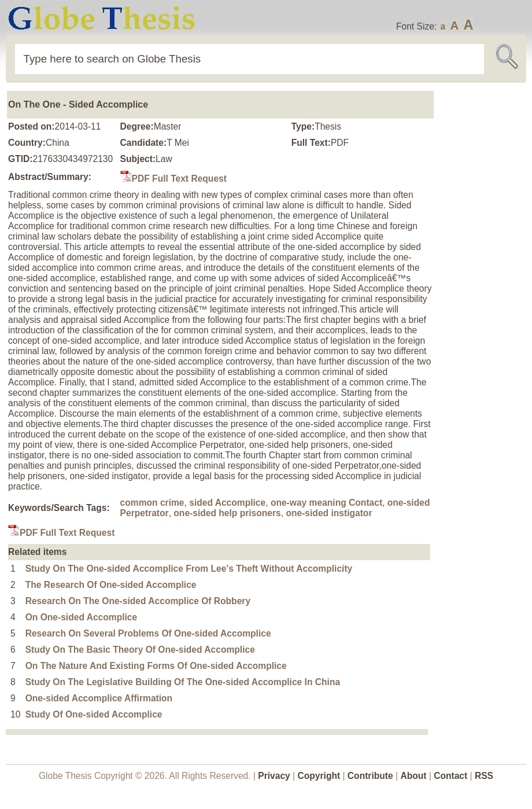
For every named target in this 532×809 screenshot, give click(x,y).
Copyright (319, 776)
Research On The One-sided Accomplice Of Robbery (138, 601)
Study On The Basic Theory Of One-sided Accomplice (140, 650)
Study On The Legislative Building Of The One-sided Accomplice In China (183, 682)
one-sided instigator (329, 513)
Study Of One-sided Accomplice (94, 714)
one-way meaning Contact (326, 503)
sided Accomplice (227, 503)
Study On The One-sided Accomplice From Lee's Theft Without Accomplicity (189, 569)
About (413, 776)
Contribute (370, 776)
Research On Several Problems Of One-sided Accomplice (148, 633)
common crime (152, 503)
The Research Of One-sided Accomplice (111, 585)
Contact (452, 776)
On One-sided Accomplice (82, 617)
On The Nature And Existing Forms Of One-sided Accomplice (156, 666)
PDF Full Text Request (173, 179)
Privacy (274, 776)
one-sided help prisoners (227, 513)
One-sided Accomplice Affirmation (99, 698)
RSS (484, 776)
